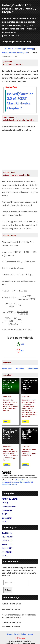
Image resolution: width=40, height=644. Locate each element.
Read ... (7, 421)
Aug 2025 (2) (7, 548)
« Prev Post (7, 369)
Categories (7, 42)
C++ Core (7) (7, 510)
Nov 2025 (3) (19, 49)
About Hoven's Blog (22, 42)
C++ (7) (5, 514)
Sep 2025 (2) (7, 544)
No (20, 351)
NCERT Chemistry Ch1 (18, 53)
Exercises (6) (7, 518)
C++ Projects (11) (9, 507)
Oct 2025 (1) (29, 49)
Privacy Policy (20, 634)
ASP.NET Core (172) (10, 499)
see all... (5, 522)
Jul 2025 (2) (7, 552)
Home (4, 53)
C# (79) (5, 503)
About (30, 634)
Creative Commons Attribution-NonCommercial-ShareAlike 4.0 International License (17, 482)
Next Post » (33, 369)
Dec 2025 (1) (9, 49)
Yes (20, 344)
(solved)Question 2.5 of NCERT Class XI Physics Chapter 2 (20, 101)
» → (36, 49)
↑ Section (20, 369)
